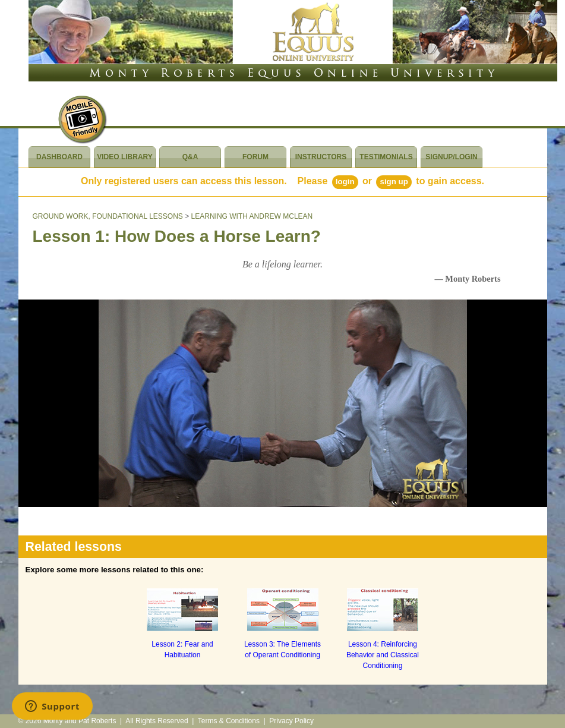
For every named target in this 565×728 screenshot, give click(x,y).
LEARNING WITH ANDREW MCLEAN (252, 216)
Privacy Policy (291, 721)
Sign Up (394, 182)
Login (345, 182)
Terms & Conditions (229, 721)
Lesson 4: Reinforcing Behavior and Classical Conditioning (383, 655)
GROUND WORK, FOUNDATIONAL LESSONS (108, 216)
